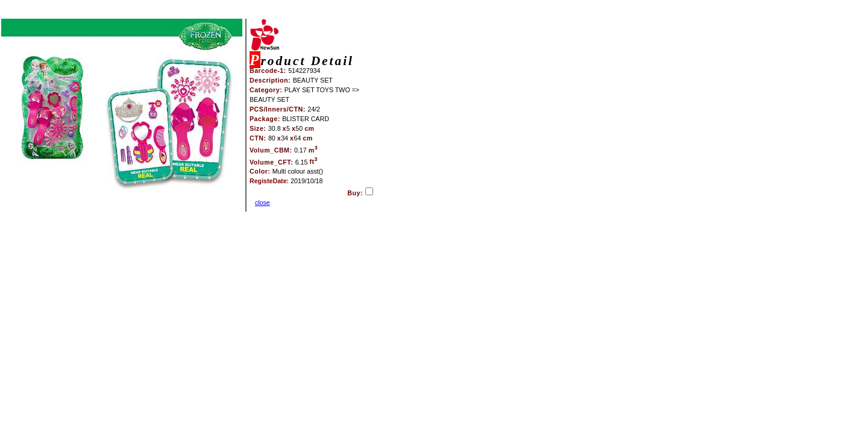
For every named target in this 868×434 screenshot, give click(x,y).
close (263, 203)
